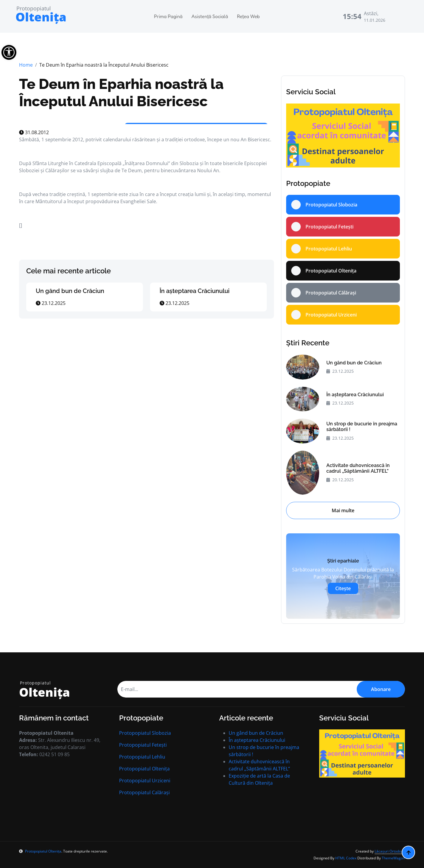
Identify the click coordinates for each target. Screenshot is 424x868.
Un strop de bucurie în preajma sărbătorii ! (362, 427)
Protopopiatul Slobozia (145, 733)
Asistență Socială (210, 16)
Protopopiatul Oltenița (144, 769)
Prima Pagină (168, 16)
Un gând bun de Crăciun (70, 291)
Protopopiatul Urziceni (145, 781)
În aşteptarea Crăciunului (195, 291)
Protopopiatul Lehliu (142, 757)
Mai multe (343, 510)
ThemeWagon (393, 858)
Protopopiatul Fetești (143, 745)
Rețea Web (248, 16)
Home (26, 65)
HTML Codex (346, 858)
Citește (343, 588)
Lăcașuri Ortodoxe (390, 851)
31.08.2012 (34, 132)
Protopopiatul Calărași (144, 792)
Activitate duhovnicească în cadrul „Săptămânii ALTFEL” (358, 468)
